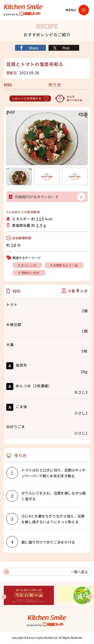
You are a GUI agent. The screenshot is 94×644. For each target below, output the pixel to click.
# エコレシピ (27, 265)
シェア (30, 48)
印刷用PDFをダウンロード (37, 197)
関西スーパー (24, 14)
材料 (8, 85)
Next (90, 597)
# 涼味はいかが (29, 273)
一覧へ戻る (79, 572)
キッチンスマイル (23, 7)
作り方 (55, 85)
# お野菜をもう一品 (64, 265)
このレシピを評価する (31, 98)
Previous (4, 597)
